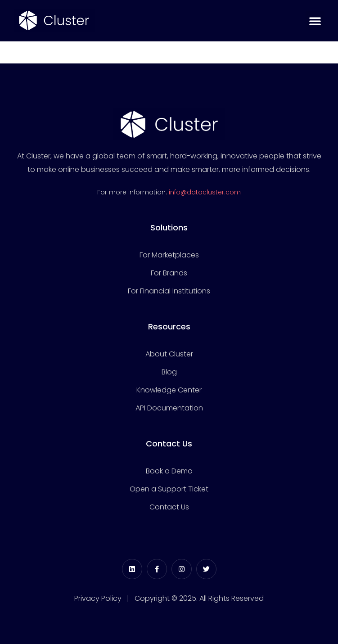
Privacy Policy (98, 598)
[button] (315, 21)
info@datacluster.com (205, 192)
